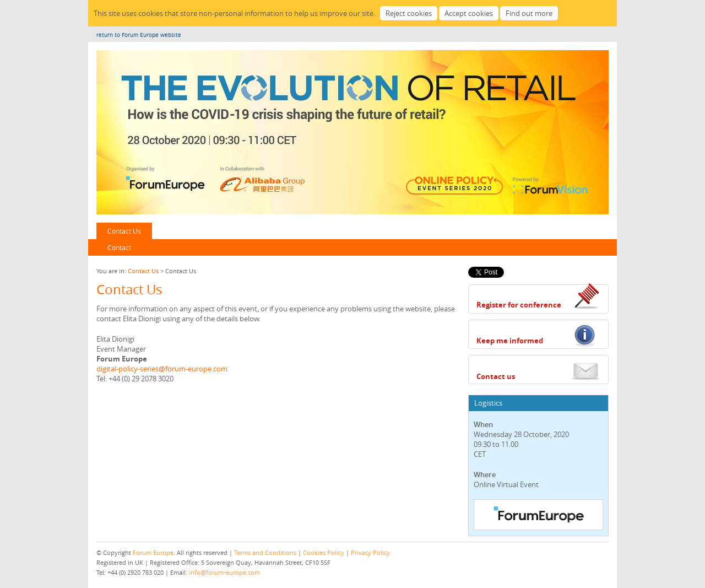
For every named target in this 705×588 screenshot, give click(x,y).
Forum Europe (153, 552)
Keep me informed (510, 341)
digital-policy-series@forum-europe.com (162, 369)
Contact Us (124, 231)
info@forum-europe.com (224, 572)
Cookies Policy (324, 552)
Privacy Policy (370, 552)
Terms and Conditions (265, 552)
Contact (119, 247)
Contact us (496, 376)
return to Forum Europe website (139, 35)
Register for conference (519, 305)
